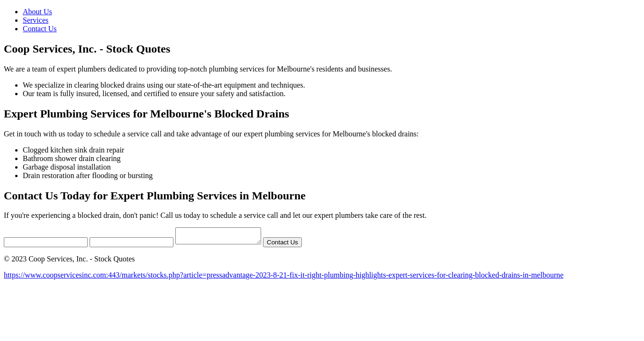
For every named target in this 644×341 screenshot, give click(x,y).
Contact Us (40, 29)
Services (36, 20)
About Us (37, 12)
